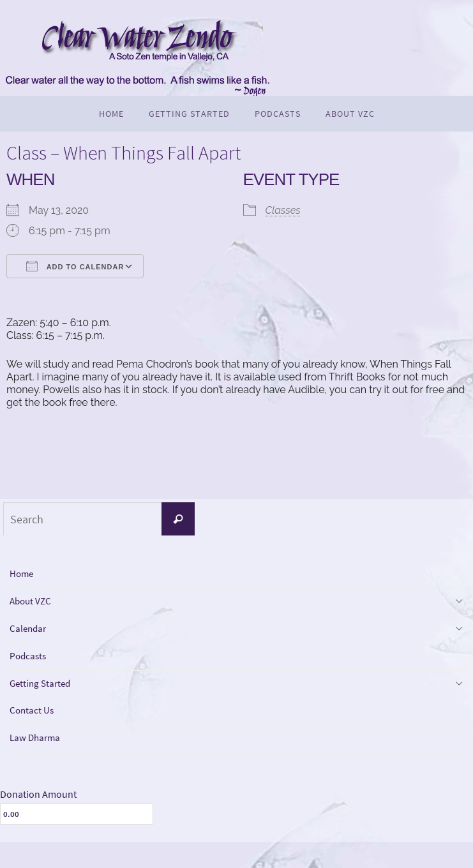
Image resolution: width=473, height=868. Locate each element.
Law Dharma (40, 762)
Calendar (31, 637)
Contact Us (36, 730)
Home (24, 575)
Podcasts (32, 669)
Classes (283, 210)
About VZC (35, 607)
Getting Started (46, 700)
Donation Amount (38, 820)
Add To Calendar (75, 266)
